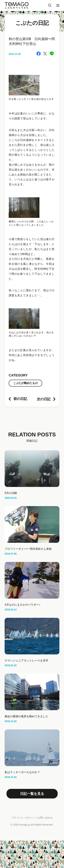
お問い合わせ (45, 818)
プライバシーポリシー (24, 818)
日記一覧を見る (32, 794)
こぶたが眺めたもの (25, 383)
